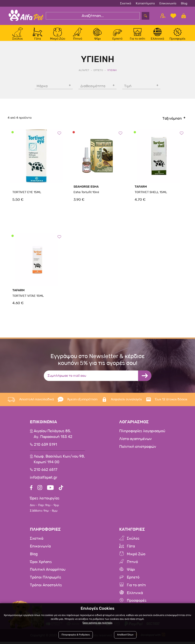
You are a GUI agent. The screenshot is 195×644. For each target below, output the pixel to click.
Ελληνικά (135, 595)
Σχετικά (126, 3)
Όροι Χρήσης (41, 565)
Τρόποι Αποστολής (46, 588)
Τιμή (128, 90)
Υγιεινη (112, 74)
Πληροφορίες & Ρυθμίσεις (76, 635)
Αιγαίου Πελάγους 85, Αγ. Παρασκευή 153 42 (53, 438)
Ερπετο (98, 74)
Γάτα (131, 550)
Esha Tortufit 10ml (86, 196)
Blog (184, 3)
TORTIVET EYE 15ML (26, 196)
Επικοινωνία (168, 3)
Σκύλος (133, 542)
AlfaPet (84, 74)
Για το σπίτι (136, 588)
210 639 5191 (46, 449)
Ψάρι (131, 573)
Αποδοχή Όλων (125, 635)
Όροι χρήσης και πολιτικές (97, 623)
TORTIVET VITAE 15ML (28, 300)
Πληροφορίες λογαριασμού (142, 435)
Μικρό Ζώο (136, 557)
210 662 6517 (46, 474)
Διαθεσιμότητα (93, 90)
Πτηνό (132, 565)
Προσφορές (137, 603)
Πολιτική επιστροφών (138, 450)
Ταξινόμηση (172, 123)
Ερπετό (133, 580)
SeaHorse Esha (86, 191)
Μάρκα (42, 90)
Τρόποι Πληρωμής (46, 580)
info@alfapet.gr (44, 481)
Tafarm (141, 191)
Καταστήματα (145, 3)
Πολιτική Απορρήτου (48, 573)
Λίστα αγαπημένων (135, 443)
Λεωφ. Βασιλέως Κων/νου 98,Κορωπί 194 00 (59, 463)
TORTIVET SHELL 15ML (151, 196)
